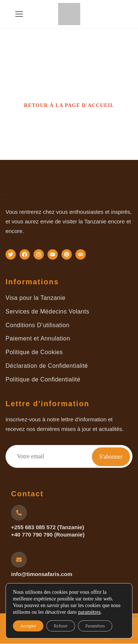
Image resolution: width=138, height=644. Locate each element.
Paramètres (95, 626)
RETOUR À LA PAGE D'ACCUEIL (69, 105)
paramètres (89, 612)
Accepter (28, 626)
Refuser (61, 626)
